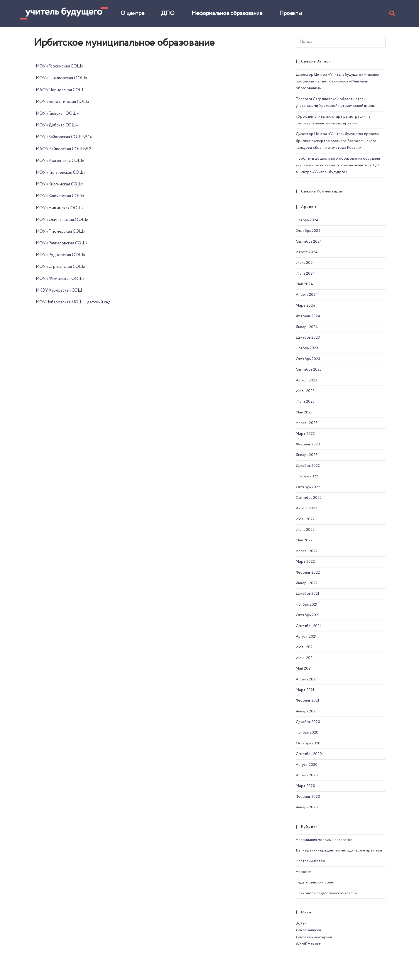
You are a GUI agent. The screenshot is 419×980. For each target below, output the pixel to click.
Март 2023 (305, 434)
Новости (304, 872)
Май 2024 (304, 284)
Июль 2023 (305, 391)
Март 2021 (305, 690)
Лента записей (308, 930)
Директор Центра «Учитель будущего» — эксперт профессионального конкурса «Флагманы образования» (338, 82)
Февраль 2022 (308, 573)
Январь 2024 (307, 327)
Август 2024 (307, 252)
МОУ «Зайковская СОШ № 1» (64, 137)
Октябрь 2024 (308, 231)
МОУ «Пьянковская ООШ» (61, 78)
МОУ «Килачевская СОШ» (61, 173)
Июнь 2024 (305, 274)
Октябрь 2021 (308, 615)
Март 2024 (306, 306)
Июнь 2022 (305, 530)
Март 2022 (305, 562)
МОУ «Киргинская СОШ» (60, 184)
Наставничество (310, 861)
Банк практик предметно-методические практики (339, 850)
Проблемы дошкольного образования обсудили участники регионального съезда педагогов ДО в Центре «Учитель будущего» (338, 165)
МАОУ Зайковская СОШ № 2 (64, 149)
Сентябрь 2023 (309, 370)
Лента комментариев (314, 937)
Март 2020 (305, 786)
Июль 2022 (305, 519)
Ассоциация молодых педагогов (324, 840)
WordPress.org (308, 944)
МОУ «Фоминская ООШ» (60, 279)
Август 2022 (306, 508)
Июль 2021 (305, 647)
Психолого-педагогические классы (326, 893)
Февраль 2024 (308, 316)
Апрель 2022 (307, 551)
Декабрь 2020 (308, 722)
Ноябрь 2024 (307, 220)
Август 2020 (307, 765)
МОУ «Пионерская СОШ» (60, 232)
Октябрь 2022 (308, 487)
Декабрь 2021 (308, 594)
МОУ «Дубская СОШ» (57, 125)
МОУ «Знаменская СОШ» (60, 161)
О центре (132, 13)
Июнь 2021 (305, 658)
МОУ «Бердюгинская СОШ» (62, 102)
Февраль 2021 (308, 701)
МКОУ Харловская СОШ (59, 290)
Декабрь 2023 (308, 338)
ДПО (168, 13)
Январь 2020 (307, 807)
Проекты (291, 13)
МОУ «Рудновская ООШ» (60, 255)
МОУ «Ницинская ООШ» (60, 208)
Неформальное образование (227, 13)
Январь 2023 (307, 455)
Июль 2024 (305, 263)
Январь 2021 (306, 711)
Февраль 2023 (308, 444)
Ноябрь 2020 (307, 733)
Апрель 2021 (306, 679)
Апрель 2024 (307, 295)
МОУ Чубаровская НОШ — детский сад (73, 302)
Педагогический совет (315, 882)
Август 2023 (306, 380)
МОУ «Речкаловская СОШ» (62, 243)
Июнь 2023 (305, 402)
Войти (301, 924)
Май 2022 (304, 540)
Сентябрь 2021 (308, 626)
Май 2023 (304, 412)
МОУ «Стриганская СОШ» (60, 267)
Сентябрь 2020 (309, 754)
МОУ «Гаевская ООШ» (57, 114)
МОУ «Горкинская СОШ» (59, 66)
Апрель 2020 (307, 775)
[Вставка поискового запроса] (341, 42)
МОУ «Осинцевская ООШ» (62, 220)
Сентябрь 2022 (309, 498)
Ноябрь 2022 (307, 476)
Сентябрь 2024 (309, 242)
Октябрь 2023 (308, 359)
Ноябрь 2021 (307, 605)
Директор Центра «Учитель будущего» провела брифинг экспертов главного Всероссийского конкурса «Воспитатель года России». (337, 141)
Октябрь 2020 (308, 743)
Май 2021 (304, 669)
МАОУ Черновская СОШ (59, 90)
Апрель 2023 (307, 423)
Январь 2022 (307, 583)
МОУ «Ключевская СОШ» (60, 196)
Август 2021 (306, 637)
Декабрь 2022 (308, 466)
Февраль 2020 (308, 797)
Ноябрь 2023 (307, 348)
